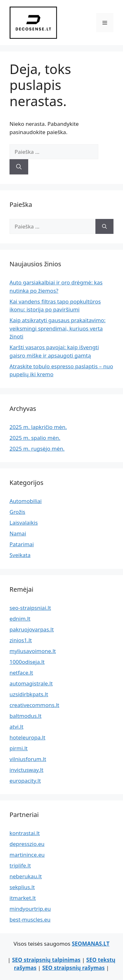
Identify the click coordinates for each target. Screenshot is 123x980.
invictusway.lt (26, 770)
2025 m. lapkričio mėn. (38, 427)
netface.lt (21, 673)
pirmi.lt (19, 748)
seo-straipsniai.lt (30, 608)
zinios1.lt (21, 640)
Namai (18, 533)
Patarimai (22, 544)
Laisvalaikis (24, 523)
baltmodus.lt (26, 716)
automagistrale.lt (31, 683)
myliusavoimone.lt (33, 651)
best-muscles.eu (30, 919)
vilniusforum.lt (28, 759)
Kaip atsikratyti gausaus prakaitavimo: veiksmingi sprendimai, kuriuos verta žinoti (58, 328)
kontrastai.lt (25, 833)
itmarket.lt (23, 898)
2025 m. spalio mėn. (35, 438)
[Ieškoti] (19, 167)
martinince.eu (27, 855)
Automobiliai (26, 501)
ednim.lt (20, 619)
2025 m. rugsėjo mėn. (37, 449)
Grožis (17, 512)
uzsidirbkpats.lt (29, 694)
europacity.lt (25, 781)
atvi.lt (16, 727)
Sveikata (20, 555)
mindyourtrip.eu (30, 909)
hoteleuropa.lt (27, 737)
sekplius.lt (22, 887)
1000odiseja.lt (27, 662)
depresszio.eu (27, 844)
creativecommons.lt (34, 705)
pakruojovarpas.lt (32, 629)
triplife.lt (20, 865)
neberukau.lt (26, 876)
